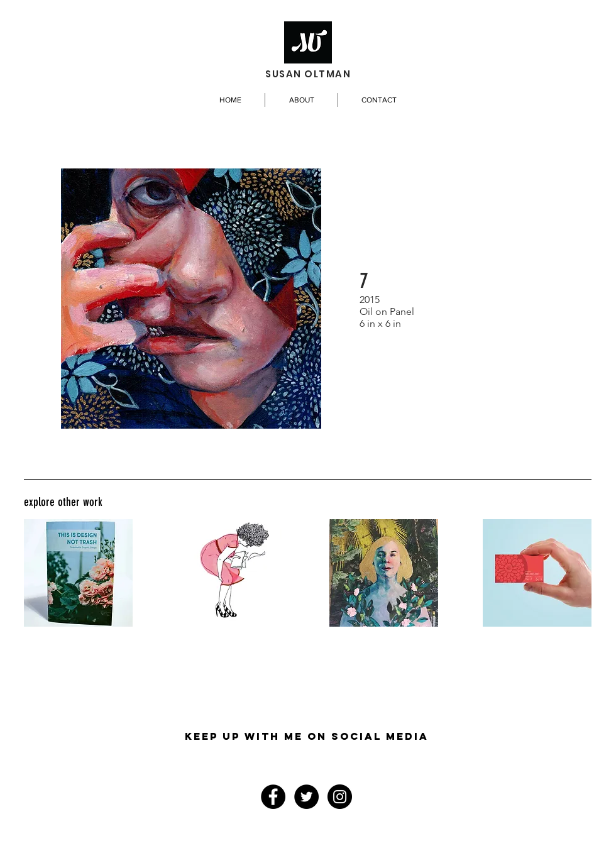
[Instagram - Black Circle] (340, 797)
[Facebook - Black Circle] (273, 797)
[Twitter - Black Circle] (306, 797)
